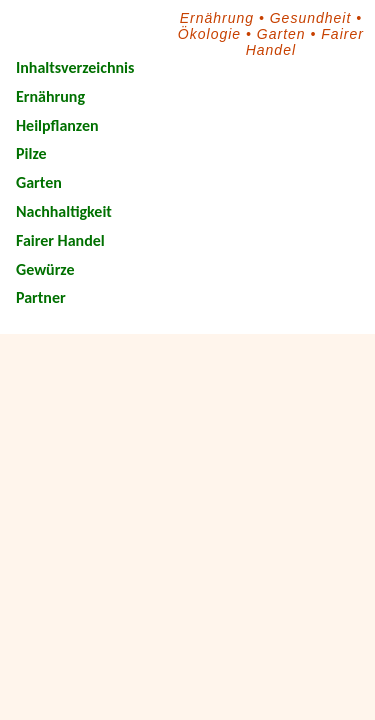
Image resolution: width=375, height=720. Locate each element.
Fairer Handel (60, 240)
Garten (281, 34)
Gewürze (45, 269)
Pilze (31, 153)
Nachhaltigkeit (64, 211)
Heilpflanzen (57, 125)
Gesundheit (311, 18)
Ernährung (217, 18)
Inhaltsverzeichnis (75, 67)
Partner (41, 297)
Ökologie (209, 34)
